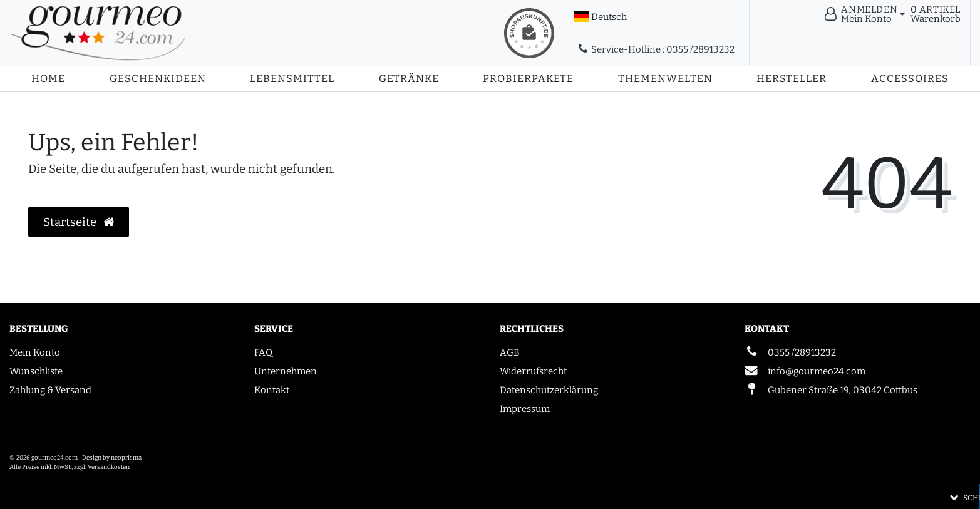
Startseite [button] (79, 222)
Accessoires (910, 79)
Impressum (525, 409)
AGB (510, 352)
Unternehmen (286, 371)
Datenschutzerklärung (549, 390)
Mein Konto (35, 352)
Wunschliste (36, 371)
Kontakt (272, 390)
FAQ (263, 352)
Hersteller (792, 79)
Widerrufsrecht (533, 371)
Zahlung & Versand (50, 390)
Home (48, 79)
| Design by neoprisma (110, 458)
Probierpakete (528, 79)
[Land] (600, 17)
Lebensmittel (292, 79)
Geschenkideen (158, 79)
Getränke (409, 79)
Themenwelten (665, 79)
